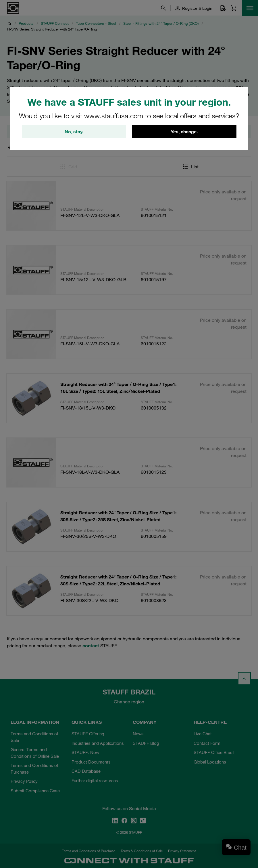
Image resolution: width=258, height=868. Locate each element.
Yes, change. (184, 132)
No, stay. (74, 132)
